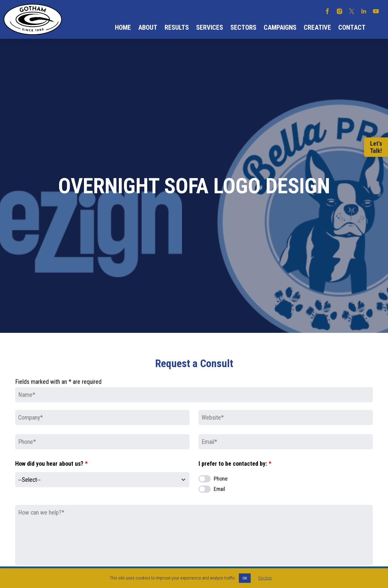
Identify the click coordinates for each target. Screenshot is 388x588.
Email (219, 489)
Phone (221, 479)
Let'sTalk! (376, 147)
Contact (352, 27)
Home (123, 27)
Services (210, 27)
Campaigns (280, 27)
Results (177, 27)
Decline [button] (265, 578)
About (148, 27)
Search (377, 28)
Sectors (243, 27)
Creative (317, 27)
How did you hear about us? (51, 464)
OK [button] (245, 578)
